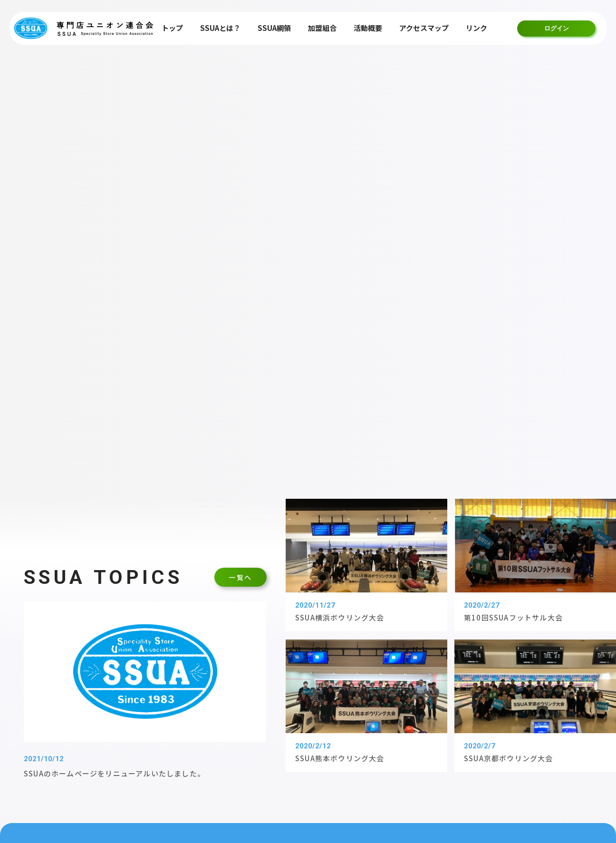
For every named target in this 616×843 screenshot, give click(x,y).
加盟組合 (322, 28)
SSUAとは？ (220, 28)
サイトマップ (186, 821)
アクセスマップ (424, 28)
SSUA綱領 (274, 28)
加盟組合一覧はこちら (308, 738)
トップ (172, 28)
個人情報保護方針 (254, 821)
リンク (476, 28)
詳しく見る (308, 300)
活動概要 (368, 28)
